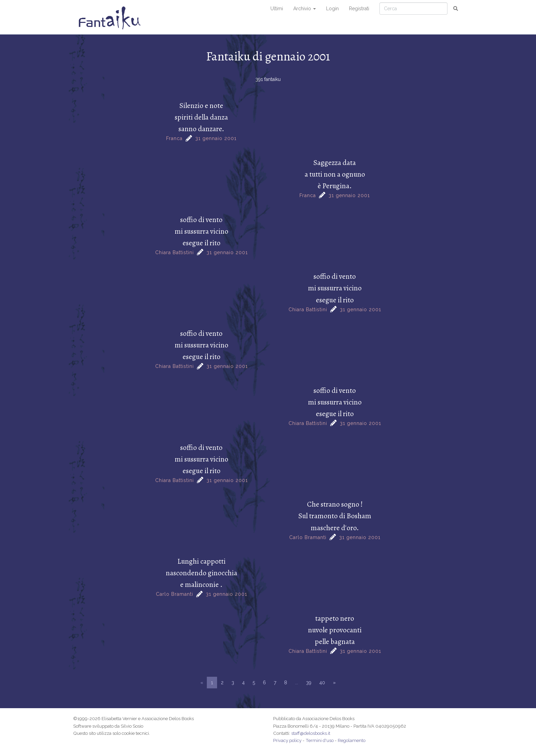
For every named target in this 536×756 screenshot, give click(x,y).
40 (322, 683)
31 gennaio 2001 (216, 138)
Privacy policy (287, 740)
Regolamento (352, 740)
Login (332, 9)
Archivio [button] (305, 9)
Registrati (359, 9)
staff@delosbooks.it (311, 733)
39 (309, 683)
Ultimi (277, 9)
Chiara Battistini (175, 252)
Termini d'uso (320, 740)
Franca (174, 138)
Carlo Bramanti (308, 537)
